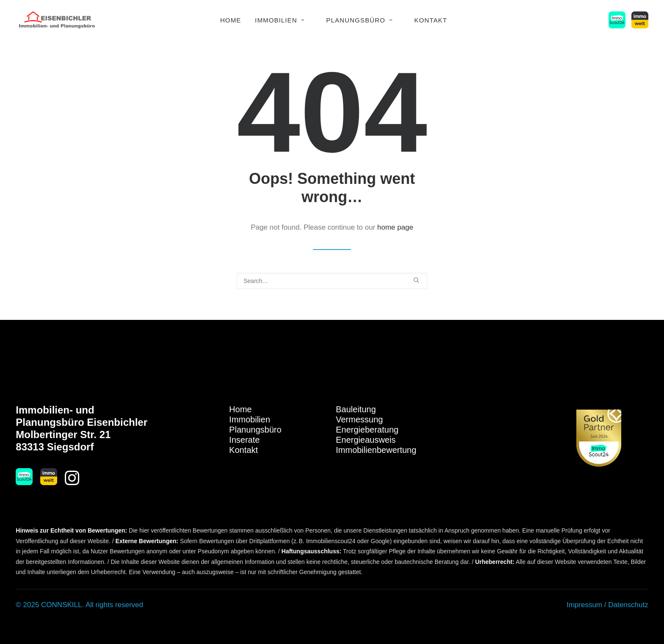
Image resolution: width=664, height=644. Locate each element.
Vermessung (359, 419)
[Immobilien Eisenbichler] (57, 20)
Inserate (244, 440)
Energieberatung (367, 430)
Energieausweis (366, 440)
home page (395, 227)
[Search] (332, 281)
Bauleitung (356, 409)
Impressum (584, 605)
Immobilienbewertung (376, 450)
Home (231, 20)
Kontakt (431, 20)
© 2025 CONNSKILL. (50, 605)
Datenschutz (628, 605)
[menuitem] (231, 20)
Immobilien (280, 20)
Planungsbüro (359, 20)
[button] (618, 20)
